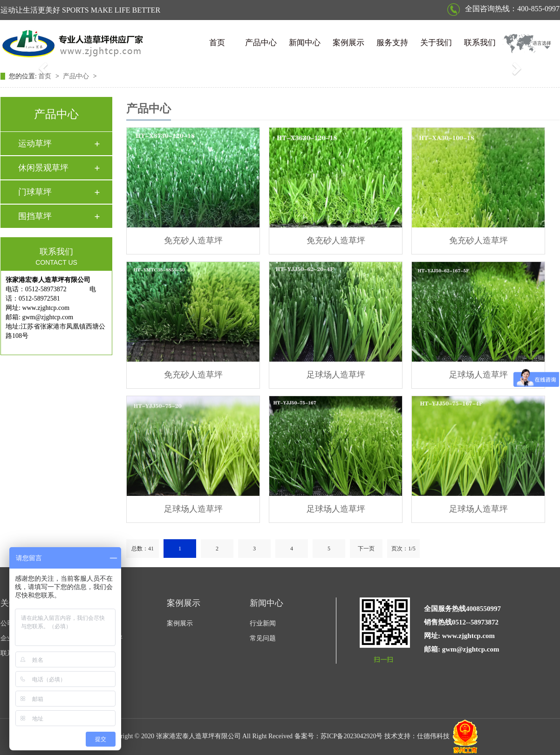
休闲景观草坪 (43, 168)
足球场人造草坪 (336, 375)
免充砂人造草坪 (193, 240)
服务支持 (392, 43)
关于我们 (436, 43)
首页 (217, 43)
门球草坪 (35, 192)
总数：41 (143, 549)
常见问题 (263, 638)
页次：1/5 (403, 549)
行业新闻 (263, 623)
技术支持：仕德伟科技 (417, 736)
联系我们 (480, 43)
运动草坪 (35, 144)
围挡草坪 (35, 216)
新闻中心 (305, 43)
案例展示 (348, 43)
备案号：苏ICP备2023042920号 (339, 736)
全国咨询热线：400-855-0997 (503, 9)
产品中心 (261, 43)
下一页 (366, 549)
